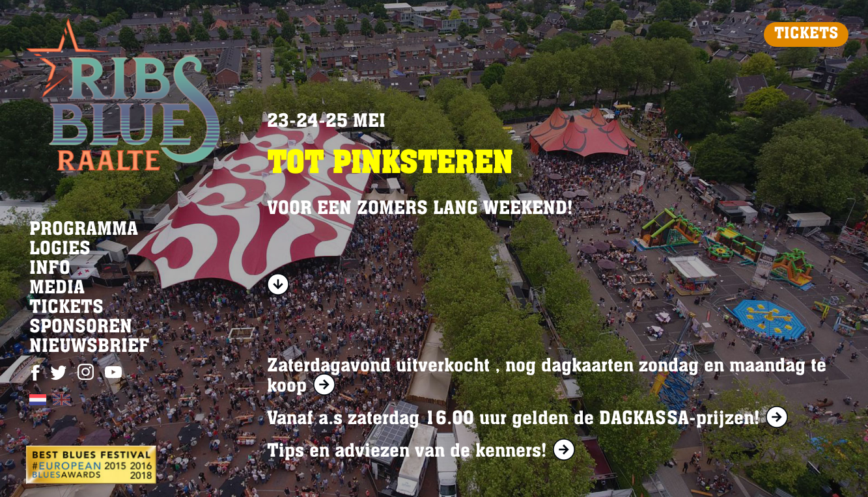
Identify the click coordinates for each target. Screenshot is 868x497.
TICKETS (806, 34)
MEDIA (57, 289)
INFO (50, 269)
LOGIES (60, 250)
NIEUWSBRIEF (90, 347)
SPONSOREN (81, 328)
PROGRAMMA (84, 230)
